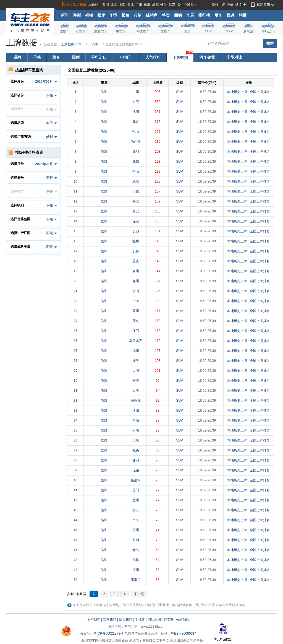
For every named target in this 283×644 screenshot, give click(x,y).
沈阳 (136, 112)
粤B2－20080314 (184, 633)
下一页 (139, 594)
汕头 (136, 361)
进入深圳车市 (76, 5)
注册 (243, 5)
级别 (56, 57)
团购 (178, 15)
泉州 (136, 271)
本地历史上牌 (237, 92)
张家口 (136, 580)
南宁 (136, 381)
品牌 (18, 57)
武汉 (172, 5)
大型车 (166, 31)
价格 (37, 57)
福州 (136, 351)
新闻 (65, 15)
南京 (136, 520)
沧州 (136, 570)
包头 (136, 450)
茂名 (136, 321)
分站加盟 (183, 620)
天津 (130, 5)
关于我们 (94, 620)
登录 (230, 5)
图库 (101, 15)
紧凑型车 (101, 31)
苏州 (136, 311)
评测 (77, 15)
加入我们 (125, 620)
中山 (136, 172)
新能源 (248, 31)
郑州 (136, 281)
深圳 (106, 5)
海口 (136, 201)
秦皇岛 (136, 480)
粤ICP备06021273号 (108, 633)
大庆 (136, 440)
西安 (136, 211)
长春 (136, 251)
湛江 (136, 510)
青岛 (136, 550)
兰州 (136, 500)
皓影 (104, 92)
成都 (155, 5)
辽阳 (136, 411)
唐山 (136, 291)
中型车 (121, 31)
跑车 (188, 31)
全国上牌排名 (260, 92)
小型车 (81, 31)
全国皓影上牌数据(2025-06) (126, 44)
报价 (125, 15)
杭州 (136, 530)
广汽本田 (95, 44)
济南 (136, 430)
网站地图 (154, 620)
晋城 (136, 420)
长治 (136, 540)
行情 (138, 15)
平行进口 (268, 31)
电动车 (126, 57)
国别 (76, 57)
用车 (218, 15)
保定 (136, 221)
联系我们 (109, 620)
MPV (229, 31)
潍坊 (136, 241)
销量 (243, 15)
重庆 (147, 5)
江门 (136, 331)
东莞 (136, 102)
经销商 (152, 15)
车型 (113, 15)
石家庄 (136, 401)
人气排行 (153, 57)
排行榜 (204, 15)
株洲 (136, 460)
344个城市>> (188, 5)
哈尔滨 (136, 142)
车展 (190, 15)
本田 (82, 44)
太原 (136, 191)
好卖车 (169, 620)
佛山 (136, 132)
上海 (122, 5)
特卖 (166, 15)
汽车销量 (207, 57)
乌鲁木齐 (136, 341)
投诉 (230, 15)
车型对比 (234, 57)
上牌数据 (68, 44)
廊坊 (136, 560)
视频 (89, 15)
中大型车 (143, 31)
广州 (139, 5)
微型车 (65, 31)
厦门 (136, 490)
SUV (209, 31)
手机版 (140, 620)
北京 (114, 5)
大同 (136, 371)
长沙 (164, 5)
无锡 (136, 470)
